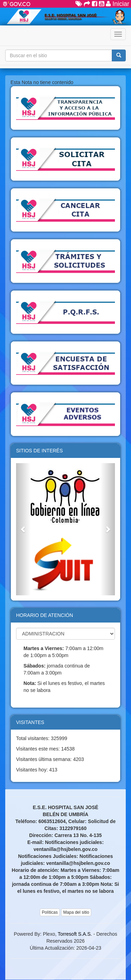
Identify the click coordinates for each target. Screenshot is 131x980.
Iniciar (118, 4)
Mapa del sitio (76, 912)
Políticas (50, 912)
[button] (23, 529)
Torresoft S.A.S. (75, 934)
